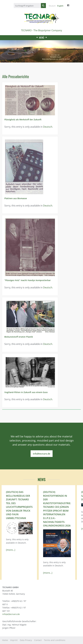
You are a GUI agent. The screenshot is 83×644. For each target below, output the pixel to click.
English (60, 6)
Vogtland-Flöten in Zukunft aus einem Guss (26, 392)
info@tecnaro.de (42, 454)
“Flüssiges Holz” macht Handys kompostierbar (28, 280)
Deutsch (52, 6)
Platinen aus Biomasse (16, 198)
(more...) (11, 550)
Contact (38, 640)
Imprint (14, 640)
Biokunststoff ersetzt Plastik (19, 337)
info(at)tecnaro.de (11, 614)
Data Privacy (26, 640)
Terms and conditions (55, 640)
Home (5, 640)
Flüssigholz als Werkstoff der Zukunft (23, 119)
